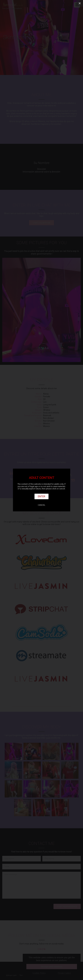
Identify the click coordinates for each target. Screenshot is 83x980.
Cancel (42, 505)
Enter (41, 496)
